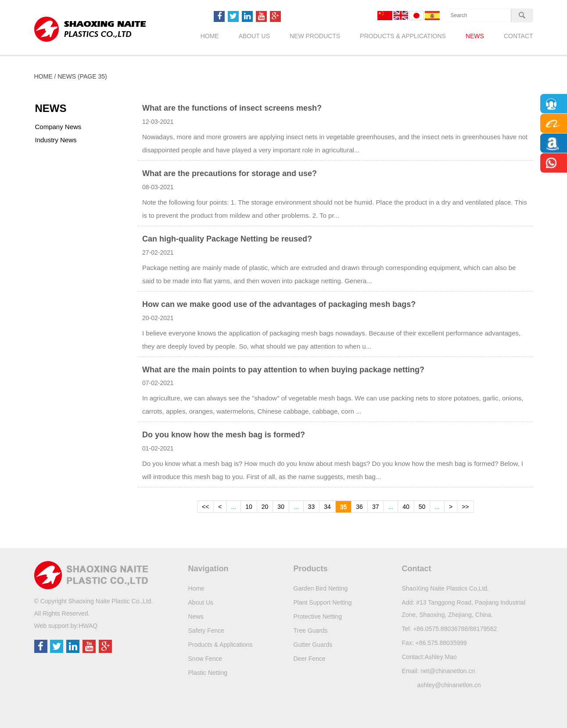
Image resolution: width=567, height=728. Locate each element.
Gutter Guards (313, 645)
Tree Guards (311, 631)
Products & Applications (403, 36)
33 (312, 507)
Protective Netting (318, 616)
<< (205, 507)
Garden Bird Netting (321, 588)
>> (465, 507)
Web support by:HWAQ (66, 626)
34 (327, 507)
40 (406, 507)
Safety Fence (206, 631)
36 (359, 507)
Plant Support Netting (323, 602)
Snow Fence (205, 659)
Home (210, 36)
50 (422, 507)
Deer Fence (310, 659)
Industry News (56, 140)
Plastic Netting (208, 673)
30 (281, 507)
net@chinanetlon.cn (448, 671)
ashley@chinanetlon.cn (449, 685)
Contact (519, 36)
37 (376, 507)
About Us (254, 36)
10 (249, 507)
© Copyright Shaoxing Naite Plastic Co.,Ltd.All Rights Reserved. (94, 607)
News (475, 36)
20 (265, 507)
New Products (315, 36)
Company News (58, 127)
